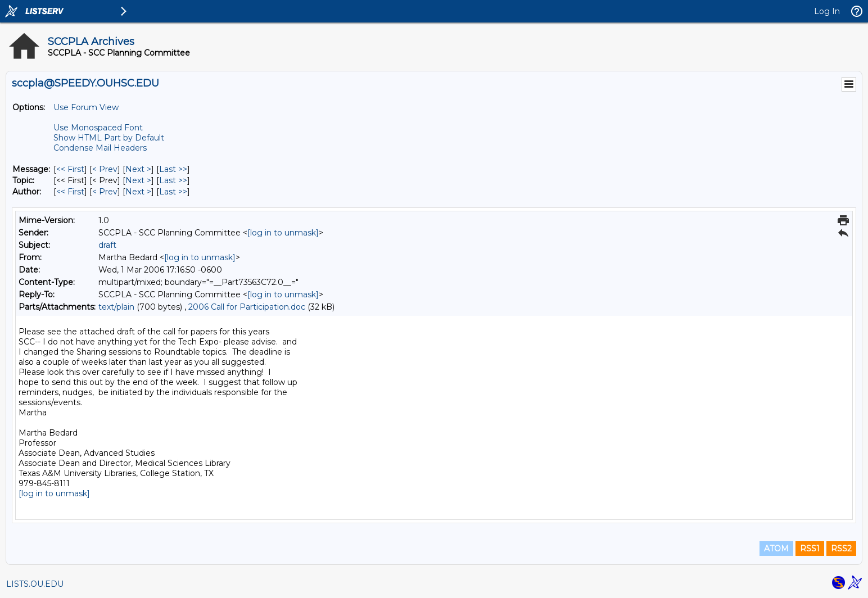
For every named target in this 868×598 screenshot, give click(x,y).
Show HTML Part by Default (109, 138)
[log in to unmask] (283, 233)
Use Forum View (86, 107)
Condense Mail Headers (100, 148)
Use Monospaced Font (98, 128)
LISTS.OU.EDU (35, 584)
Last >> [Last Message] (173, 169)
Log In (827, 11)
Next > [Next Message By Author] (138, 192)
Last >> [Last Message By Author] (173, 192)
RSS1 (810, 549)
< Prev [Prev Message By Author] (105, 192)
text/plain (116, 307)
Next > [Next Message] (138, 169)
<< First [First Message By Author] (70, 192)
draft (107, 245)
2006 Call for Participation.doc (247, 307)
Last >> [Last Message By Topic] (173, 180)
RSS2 (841, 549)
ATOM (776, 549)
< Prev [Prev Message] (105, 169)
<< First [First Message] (70, 169)
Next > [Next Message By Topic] (138, 180)
